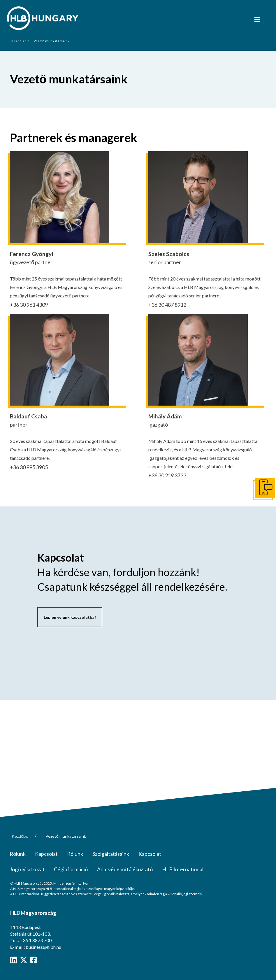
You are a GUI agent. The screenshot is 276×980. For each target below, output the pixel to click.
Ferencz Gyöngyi (31, 254)
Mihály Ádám (165, 416)
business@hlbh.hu (43, 947)
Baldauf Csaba (29, 416)
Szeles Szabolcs (169, 254)
